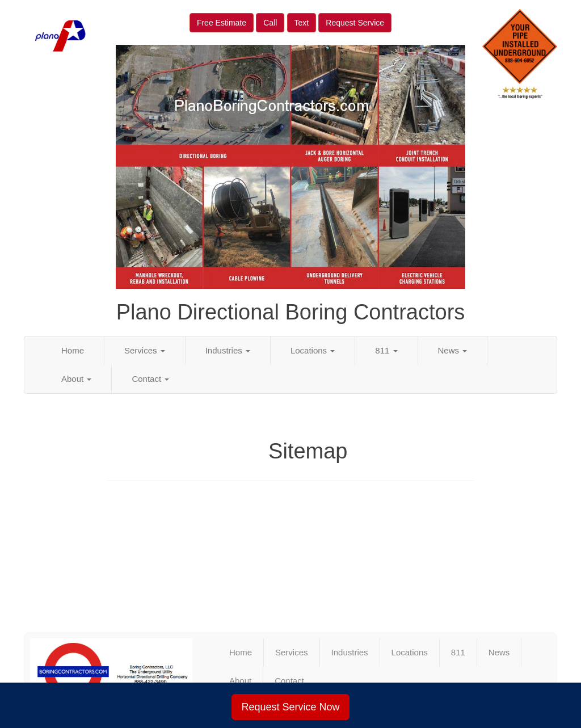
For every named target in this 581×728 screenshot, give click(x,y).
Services (145, 350)
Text (302, 23)
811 (386, 350)
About (76, 379)
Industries (228, 350)
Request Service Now (290, 707)
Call (270, 23)
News (453, 350)
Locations (313, 350)
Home (73, 350)
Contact (150, 379)
